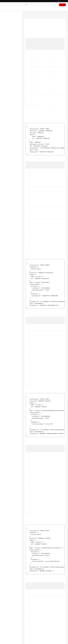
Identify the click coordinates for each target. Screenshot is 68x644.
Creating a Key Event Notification (10, 55)
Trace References (9, 66)
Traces (7, 41)
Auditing (7, 86)
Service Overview (8, 25)
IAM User (29, 36)
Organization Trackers (11, 49)
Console (49, 5)
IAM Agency (30, 39)
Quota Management (10, 89)
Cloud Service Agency (32, 42)
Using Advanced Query (11, 52)
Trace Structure (11, 69)
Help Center (28, 14)
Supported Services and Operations (11, 92)
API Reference (7, 99)
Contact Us (32, 5)
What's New (7, 22)
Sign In (55, 5)
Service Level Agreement (10, 126)
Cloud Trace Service (37, 14)
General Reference (9, 118)
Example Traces (11, 72)
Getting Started (8, 28)
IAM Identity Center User (33, 45)
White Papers (7, 129)
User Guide (7, 31)
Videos (6, 112)
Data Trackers (9, 46)
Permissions (7, 134)
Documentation (41, 5)
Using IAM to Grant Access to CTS (12, 37)
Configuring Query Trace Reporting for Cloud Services (12, 60)
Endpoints (6, 132)
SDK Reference (8, 101)
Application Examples (11, 63)
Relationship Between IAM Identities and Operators (14, 75)
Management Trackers (11, 43)
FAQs (5, 104)
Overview (8, 33)
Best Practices (7, 96)
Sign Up (62, 5)
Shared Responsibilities (10, 123)
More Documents (8, 110)
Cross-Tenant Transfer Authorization (11, 79)
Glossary (6, 107)
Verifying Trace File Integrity (12, 83)
